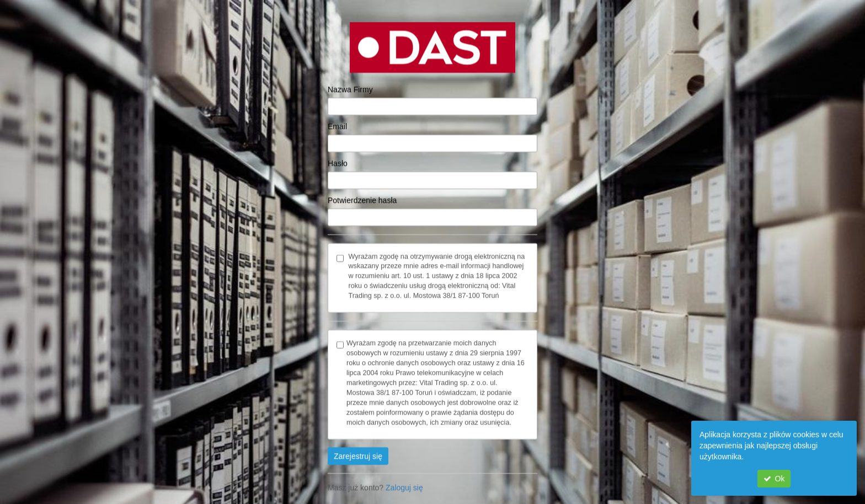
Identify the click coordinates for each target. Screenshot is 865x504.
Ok (774, 479)
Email (337, 118)
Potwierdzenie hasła (362, 192)
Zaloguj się (404, 480)
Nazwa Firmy (350, 81)
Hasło (338, 155)
